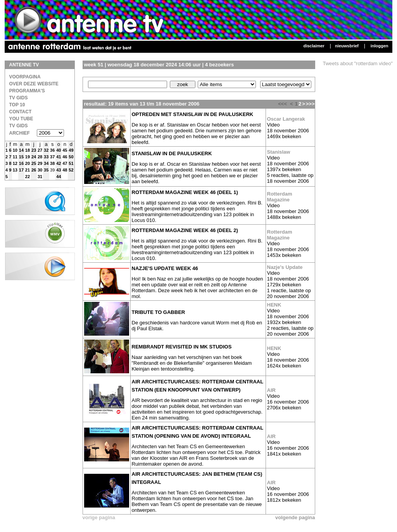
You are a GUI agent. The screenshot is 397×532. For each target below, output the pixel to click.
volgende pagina (295, 517)
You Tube (21, 119)
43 (59, 170)
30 (40, 170)
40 (59, 150)
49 (71, 150)
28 (40, 157)
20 (28, 163)
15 (21, 157)
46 (65, 157)
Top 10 (17, 105)
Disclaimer (314, 46)
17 (21, 170)
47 (65, 163)
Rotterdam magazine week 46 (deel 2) (185, 230)
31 (40, 177)
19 (28, 157)
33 (46, 157)
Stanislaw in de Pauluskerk (172, 153)
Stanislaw (279, 152)
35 (46, 170)
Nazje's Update (285, 267)
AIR (271, 390)
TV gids (19, 126)
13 (15, 170)
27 (40, 150)
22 (28, 177)
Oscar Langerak (286, 119)
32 (46, 150)
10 (15, 150)
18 (28, 150)
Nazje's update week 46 (165, 268)
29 (40, 163)
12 (15, 163)
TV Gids (19, 98)
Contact (21, 112)
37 (52, 157)
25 (34, 163)
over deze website (34, 84)
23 (34, 150)
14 (21, 150)
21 (28, 170)
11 (15, 157)
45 (65, 150)
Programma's (27, 91)
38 (52, 163)
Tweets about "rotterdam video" (358, 63)
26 (34, 170)
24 (34, 157)
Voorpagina (25, 77)
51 (71, 163)
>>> (310, 104)
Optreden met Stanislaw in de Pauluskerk (193, 114)
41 (59, 157)
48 (65, 170)
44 (59, 177)
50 (71, 157)
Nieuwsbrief (347, 46)
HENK (274, 305)
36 (52, 150)
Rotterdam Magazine (280, 197)
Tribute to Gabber (159, 312)
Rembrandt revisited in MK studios (182, 347)
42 (59, 163)
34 (46, 163)
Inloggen (380, 46)
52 (71, 170)
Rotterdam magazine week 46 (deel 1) (185, 192)
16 (21, 163)
